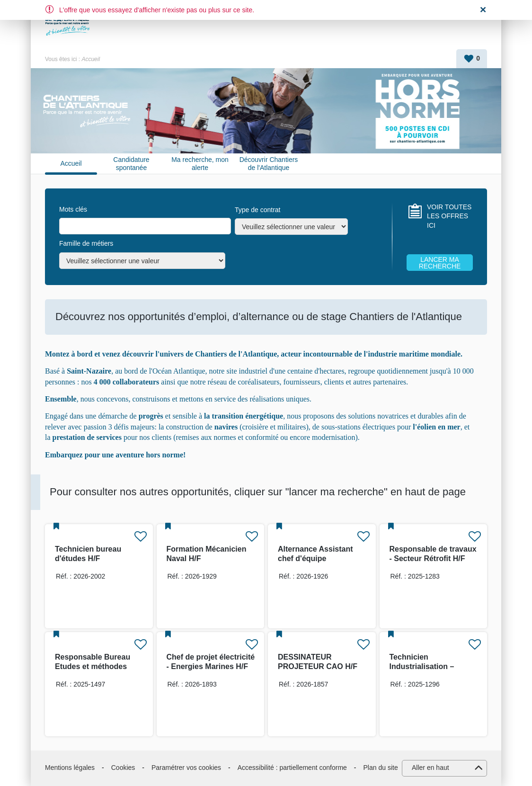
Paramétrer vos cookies (186, 768)
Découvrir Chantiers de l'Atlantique (269, 164)
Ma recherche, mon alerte (200, 164)
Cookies (123, 768)
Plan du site (381, 768)
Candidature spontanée (131, 164)
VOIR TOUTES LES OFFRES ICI (449, 216)
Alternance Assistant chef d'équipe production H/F (315, 558)
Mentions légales (70, 768)
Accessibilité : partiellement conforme (292, 768)
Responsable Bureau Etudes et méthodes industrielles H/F (93, 666)
